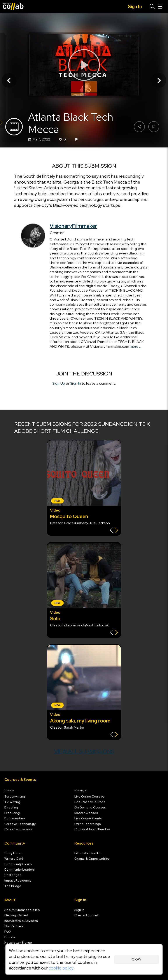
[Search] (152, 7)
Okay (137, 959)
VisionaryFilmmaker (73, 226)
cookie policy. (61, 968)
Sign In (76, 383)
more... (135, 346)
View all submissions (84, 751)
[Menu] (160, 7)
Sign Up (59, 383)
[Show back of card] (114, 531)
